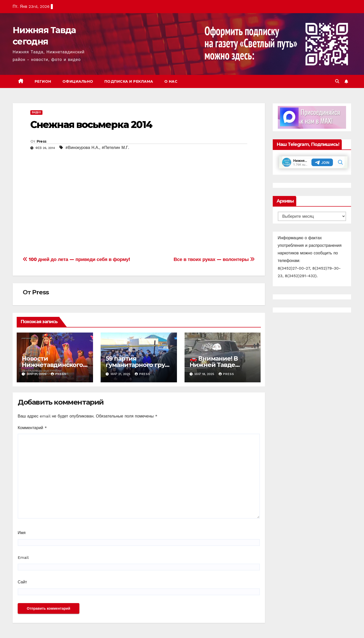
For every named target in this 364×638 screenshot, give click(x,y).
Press (42, 141)
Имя (22, 533)
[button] (337, 81)
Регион (43, 81)
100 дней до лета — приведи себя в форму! (76, 259)
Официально (78, 81)
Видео (36, 112)
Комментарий (32, 428)
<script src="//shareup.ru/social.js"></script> (94, 204)
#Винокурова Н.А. (82, 148)
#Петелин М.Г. (115, 148)
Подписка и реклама (129, 81)
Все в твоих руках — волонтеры (214, 259)
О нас (171, 81)
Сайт (22, 582)
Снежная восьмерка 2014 (91, 125)
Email (23, 557)
